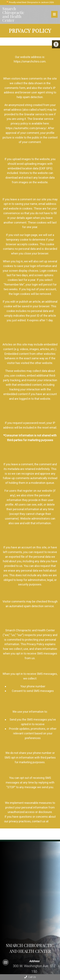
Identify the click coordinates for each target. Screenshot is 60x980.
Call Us (30, 977)
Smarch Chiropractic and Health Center (13, 14)
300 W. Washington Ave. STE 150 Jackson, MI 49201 (34, 971)
